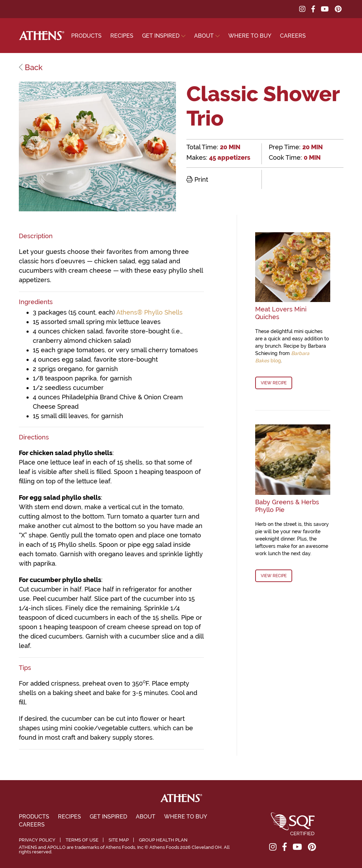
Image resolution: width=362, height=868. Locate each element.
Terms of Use (82, 840)
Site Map (119, 840)
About (204, 36)
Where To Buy (250, 36)
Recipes (122, 36)
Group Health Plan (163, 840)
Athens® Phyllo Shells (149, 312)
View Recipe (274, 383)
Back (31, 67)
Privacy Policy (37, 840)
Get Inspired (161, 36)
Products (86, 36)
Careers (293, 36)
